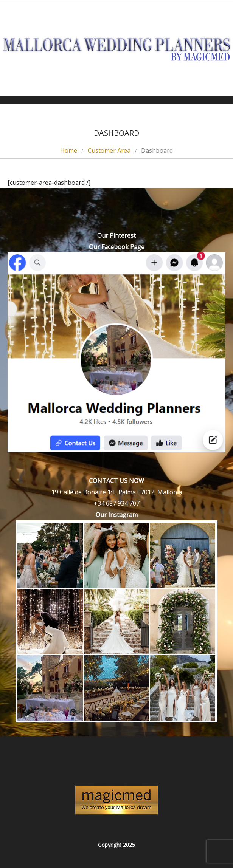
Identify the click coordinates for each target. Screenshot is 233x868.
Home (69, 150)
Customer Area (109, 150)
